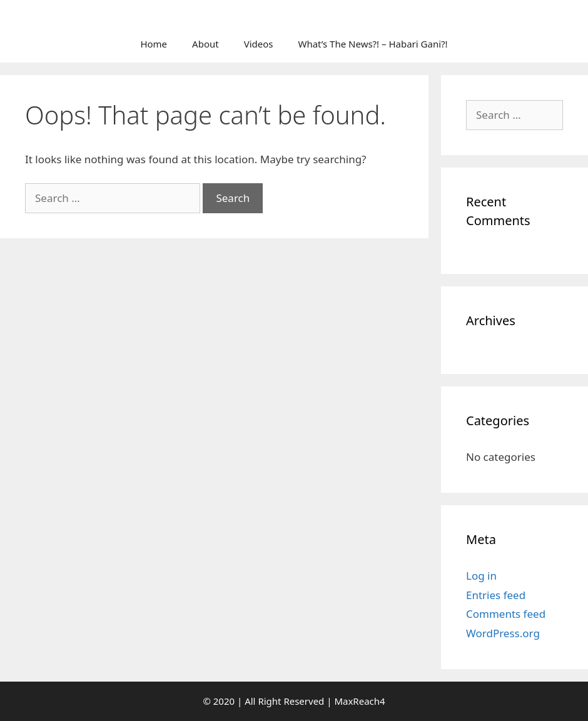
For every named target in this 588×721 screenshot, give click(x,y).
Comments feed (506, 614)
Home (154, 44)
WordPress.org (503, 633)
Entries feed (496, 595)
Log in (481, 576)
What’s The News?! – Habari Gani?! (373, 44)
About (205, 44)
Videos (259, 44)
